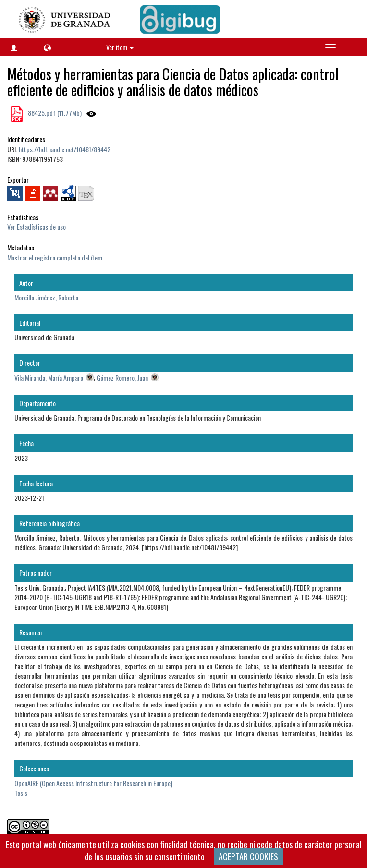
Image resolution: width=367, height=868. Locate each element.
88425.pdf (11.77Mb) (54, 113)
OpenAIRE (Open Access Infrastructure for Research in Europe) (93, 783)
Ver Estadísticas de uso (37, 227)
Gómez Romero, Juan (122, 378)
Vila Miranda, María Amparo (49, 378)
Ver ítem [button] (120, 47)
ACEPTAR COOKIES (248, 856)
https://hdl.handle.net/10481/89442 (65, 149)
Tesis (21, 793)
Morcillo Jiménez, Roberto (46, 297)
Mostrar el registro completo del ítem (55, 257)
